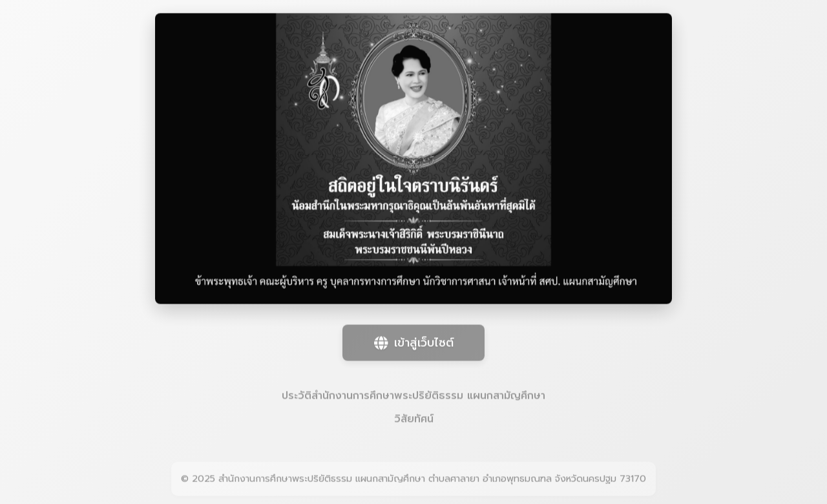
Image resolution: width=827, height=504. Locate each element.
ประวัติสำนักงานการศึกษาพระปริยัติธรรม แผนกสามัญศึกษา (413, 396)
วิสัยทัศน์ (414, 419)
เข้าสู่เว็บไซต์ (414, 343)
